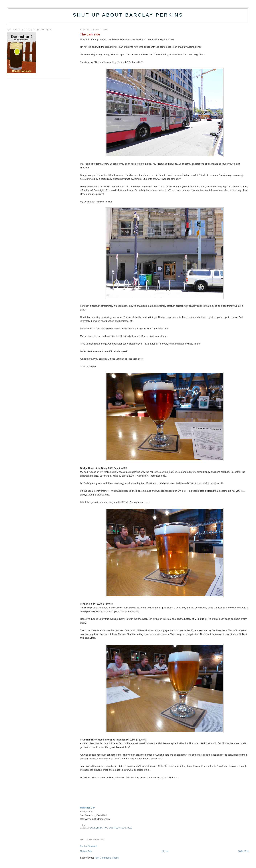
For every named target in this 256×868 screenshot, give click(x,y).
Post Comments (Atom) (107, 858)
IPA (105, 828)
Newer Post (86, 851)
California (96, 828)
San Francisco (117, 828)
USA (130, 828)
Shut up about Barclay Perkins (128, 15)
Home (165, 851)
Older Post (244, 851)
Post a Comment (89, 846)
